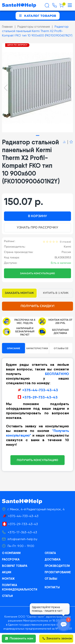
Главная (7, 27)
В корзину (37, 216)
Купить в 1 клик (56, 293)
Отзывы (51, 579)
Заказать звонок (57, 638)
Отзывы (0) (61, 348)
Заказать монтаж (19, 293)
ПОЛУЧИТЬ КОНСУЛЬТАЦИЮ (37, 460)
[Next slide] (69, 88)
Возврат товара (15, 566)
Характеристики (37, 348)
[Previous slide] (6, 88)
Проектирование (58, 572)
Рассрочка (11, 559)
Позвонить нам (19, 638)
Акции (7, 572)
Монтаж (8, 579)
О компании (11, 553)
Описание (13, 348)
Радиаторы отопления (34, 27)
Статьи (7, 596)
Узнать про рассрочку (38, 227)
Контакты (52, 587)
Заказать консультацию (37, 273)
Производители (57, 566)
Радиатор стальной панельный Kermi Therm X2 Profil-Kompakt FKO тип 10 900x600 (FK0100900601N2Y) (37, 31)
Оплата (50, 553)
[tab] (37, 135)
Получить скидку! (38, 306)
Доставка (52, 559)
